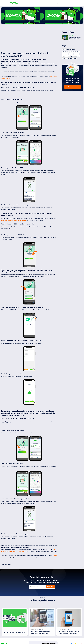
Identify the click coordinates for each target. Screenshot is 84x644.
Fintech (71, 54)
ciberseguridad (66, 52)
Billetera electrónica (70, 49)
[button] (48, 3)
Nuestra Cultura (66, 56)
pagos (64, 58)
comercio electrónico (75, 52)
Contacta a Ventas (73, 87)
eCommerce (65, 54)
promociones (70, 58)
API (63, 49)
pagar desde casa (75, 56)
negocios (76, 54)
